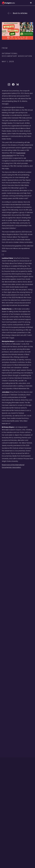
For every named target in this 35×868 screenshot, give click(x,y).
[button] (31, 3)
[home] (8, 3)
